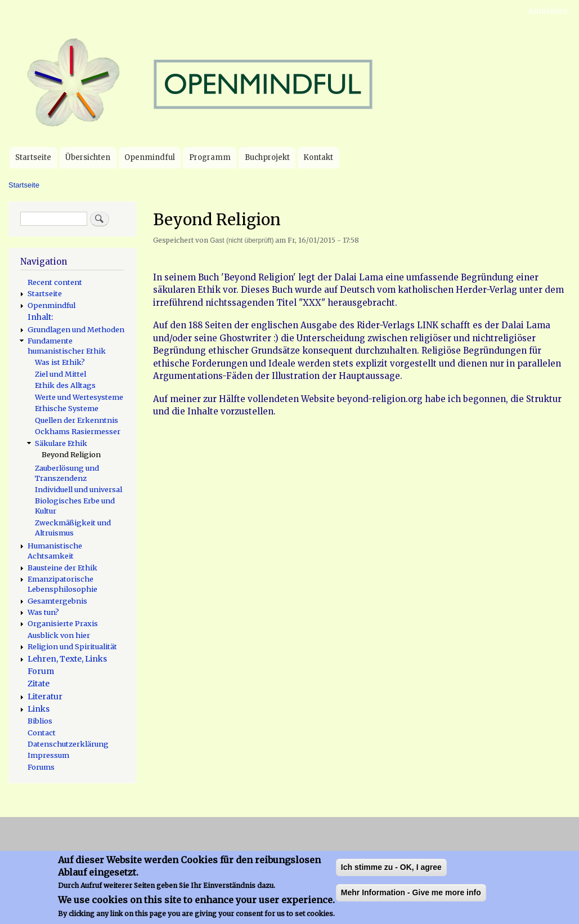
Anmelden (548, 11)
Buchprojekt (267, 157)
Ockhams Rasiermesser (78, 431)
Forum (41, 671)
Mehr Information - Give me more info (411, 899)
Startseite (33, 157)
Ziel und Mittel (60, 374)
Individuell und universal (78, 489)
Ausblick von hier (59, 635)
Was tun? (43, 612)
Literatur (45, 697)
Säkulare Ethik (61, 443)
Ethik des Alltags (65, 385)
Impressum (48, 755)
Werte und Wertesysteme (79, 397)
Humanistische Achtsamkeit (55, 551)
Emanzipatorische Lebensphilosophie (62, 584)
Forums (41, 767)
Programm (210, 157)
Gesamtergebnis (57, 601)
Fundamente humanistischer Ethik (67, 346)
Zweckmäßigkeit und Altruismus (73, 528)
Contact (42, 733)
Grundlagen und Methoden (76, 329)
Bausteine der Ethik (62, 568)
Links (39, 709)
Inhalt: (40, 317)
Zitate (39, 684)
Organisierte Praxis (63, 623)
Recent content (55, 282)
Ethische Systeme (67, 408)
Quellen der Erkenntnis (77, 420)
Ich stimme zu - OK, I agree (391, 874)
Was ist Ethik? (60, 362)
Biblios (40, 721)
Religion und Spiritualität (72, 646)
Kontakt (318, 157)
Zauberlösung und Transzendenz (67, 473)
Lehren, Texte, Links (67, 659)
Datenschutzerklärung (68, 744)
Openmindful (150, 157)
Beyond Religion (71, 454)
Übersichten (88, 157)
